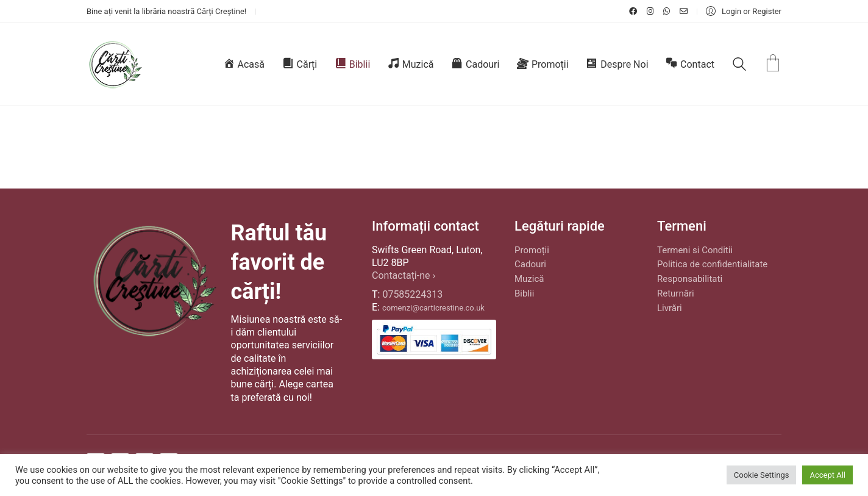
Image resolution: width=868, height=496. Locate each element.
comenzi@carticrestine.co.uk (433, 308)
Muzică (529, 279)
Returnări (676, 293)
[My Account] (744, 11)
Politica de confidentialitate (712, 264)
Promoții (532, 250)
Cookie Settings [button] (762, 475)
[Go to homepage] (115, 64)
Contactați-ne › (404, 275)
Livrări (670, 308)
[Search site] (739, 66)
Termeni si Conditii (695, 250)
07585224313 (412, 294)
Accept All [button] (827, 475)
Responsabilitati (690, 279)
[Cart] (773, 64)
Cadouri (530, 264)
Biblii (524, 293)
